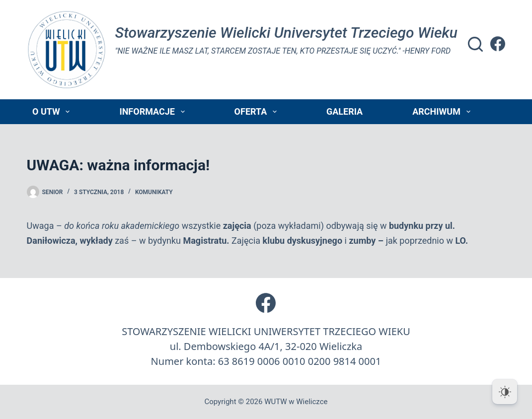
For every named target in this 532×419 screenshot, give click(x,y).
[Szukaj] (475, 44)
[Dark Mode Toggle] (505, 392)
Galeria (344, 111)
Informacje (154, 112)
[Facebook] (498, 44)
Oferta (258, 112)
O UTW (53, 112)
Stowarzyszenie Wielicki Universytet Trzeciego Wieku (286, 33)
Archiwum (443, 112)
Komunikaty (154, 192)
